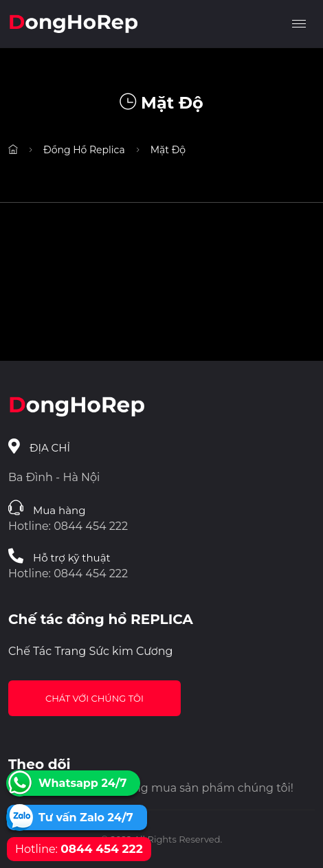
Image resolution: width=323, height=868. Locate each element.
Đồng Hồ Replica (84, 150)
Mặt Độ (168, 150)
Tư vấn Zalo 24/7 (86, 817)
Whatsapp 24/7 (82, 783)
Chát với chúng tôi (94, 698)
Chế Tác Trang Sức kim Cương (91, 651)
